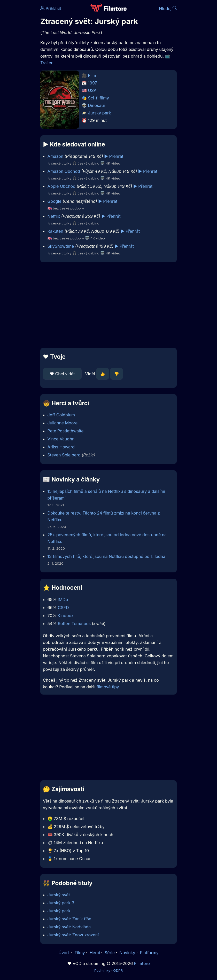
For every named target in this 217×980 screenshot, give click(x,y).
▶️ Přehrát (114, 156)
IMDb (63, 600)
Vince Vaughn (61, 439)
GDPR (118, 970)
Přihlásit (51, 9)
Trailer (47, 63)
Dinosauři (97, 105)
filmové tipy (108, 687)
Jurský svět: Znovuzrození (73, 935)
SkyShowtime (61, 246)
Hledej (168, 9)
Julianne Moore (63, 423)
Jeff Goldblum (61, 415)
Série (110, 953)
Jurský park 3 (61, 903)
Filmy (80, 953)
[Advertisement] (109, 305)
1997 (93, 83)
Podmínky (102, 970)
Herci (95, 953)
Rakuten (55, 231)
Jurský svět (59, 895)
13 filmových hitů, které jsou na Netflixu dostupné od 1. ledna (107, 556)
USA (92, 90)
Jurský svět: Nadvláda (69, 927)
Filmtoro (142, 963)
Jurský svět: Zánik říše (69, 919)
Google (55, 201)
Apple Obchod (61, 186)
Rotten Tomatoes (74, 624)
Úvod (64, 953)
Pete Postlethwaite (66, 431)
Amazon (56, 156)
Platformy (149, 953)
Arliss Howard (61, 447)
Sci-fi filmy (99, 98)
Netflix (54, 216)
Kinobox (66, 616)
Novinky (127, 953)
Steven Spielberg (64, 455)
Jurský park (100, 113)
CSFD (63, 608)
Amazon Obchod (64, 171)
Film (92, 75)
